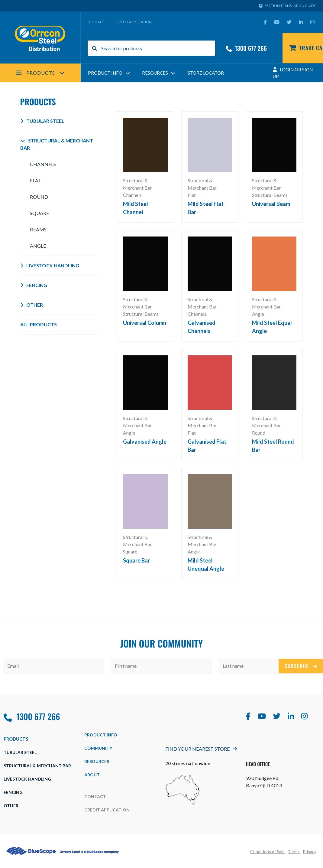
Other (32, 305)
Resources (159, 73)
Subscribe (301, 666)
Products (40, 73)
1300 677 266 (246, 48)
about (92, 775)
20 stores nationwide (188, 763)
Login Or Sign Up (293, 73)
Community (98, 748)
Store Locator (206, 73)
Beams (38, 229)
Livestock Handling (50, 265)
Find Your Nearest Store (201, 749)
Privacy (310, 852)
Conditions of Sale (267, 852)
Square (39, 213)
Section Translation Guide (288, 6)
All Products (39, 324)
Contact (98, 22)
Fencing (34, 285)
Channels (43, 164)
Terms (294, 852)
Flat (36, 180)
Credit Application (134, 22)
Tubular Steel (42, 121)
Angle (38, 246)
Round (39, 197)
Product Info (109, 73)
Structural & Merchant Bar (57, 144)
